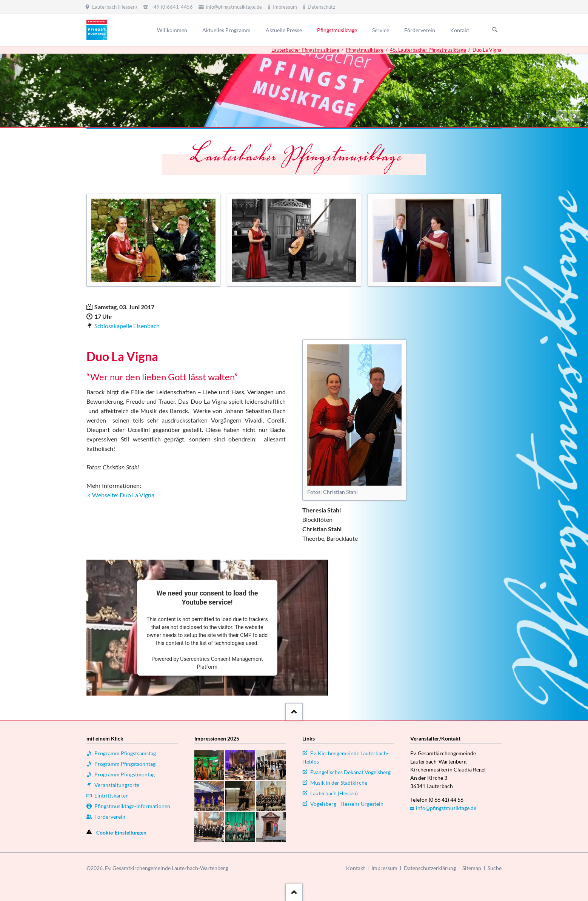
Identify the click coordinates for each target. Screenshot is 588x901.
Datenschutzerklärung (430, 868)
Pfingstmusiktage (365, 50)
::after (293, 710)
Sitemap (472, 868)
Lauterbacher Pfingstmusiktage (305, 50)
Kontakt (356, 868)
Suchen (495, 30)
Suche (495, 868)
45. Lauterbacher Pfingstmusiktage (428, 50)
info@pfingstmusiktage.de (446, 808)
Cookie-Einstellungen (121, 832)
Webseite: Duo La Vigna (123, 495)
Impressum (384, 868)
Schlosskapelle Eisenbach (127, 326)
